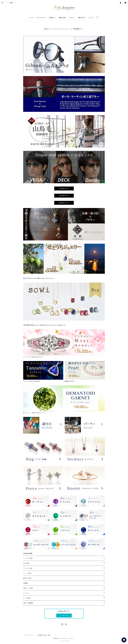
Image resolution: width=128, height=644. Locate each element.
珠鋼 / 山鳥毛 (62, 18)
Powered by (64, 641)
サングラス (26, 593)
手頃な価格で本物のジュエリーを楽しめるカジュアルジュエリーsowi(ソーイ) (44, 325)
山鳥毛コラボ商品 (28, 588)
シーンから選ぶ (27, 573)
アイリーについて (41, 18)
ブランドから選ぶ (28, 558)
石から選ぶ (26, 563)
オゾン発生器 (27, 598)
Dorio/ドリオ (64, 188)
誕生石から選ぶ (27, 578)
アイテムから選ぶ (28, 568)
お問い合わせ (82, 18)
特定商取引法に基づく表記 (44, 635)
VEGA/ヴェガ (64, 196)
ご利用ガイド (52, 18)
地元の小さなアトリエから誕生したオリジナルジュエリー (39, 278)
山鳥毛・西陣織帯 (28, 603)
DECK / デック (64, 203)
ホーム (31, 18)
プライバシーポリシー (30, 635)
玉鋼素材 (26, 583)
